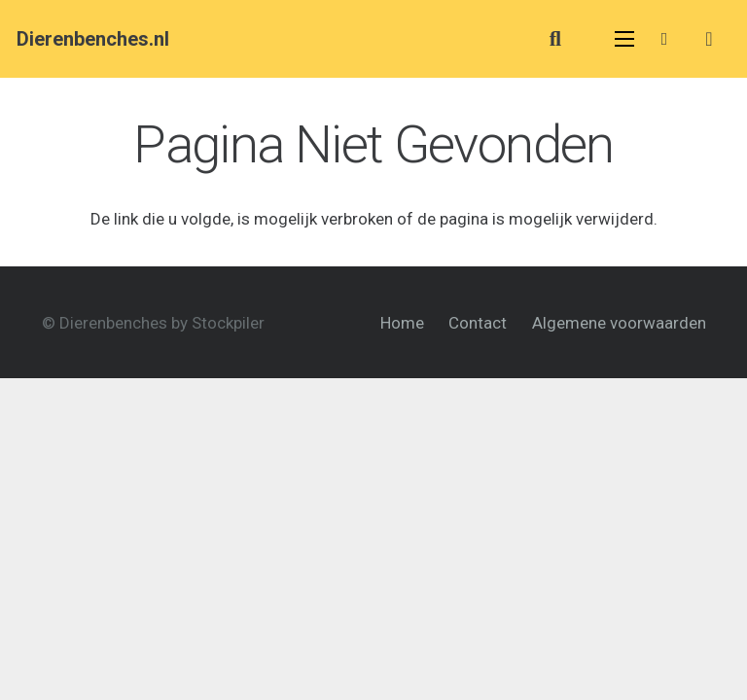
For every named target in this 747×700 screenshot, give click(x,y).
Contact (478, 323)
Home (402, 323)
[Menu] (625, 39)
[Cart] (709, 39)
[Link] (668, 38)
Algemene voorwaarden (619, 323)
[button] (555, 39)
